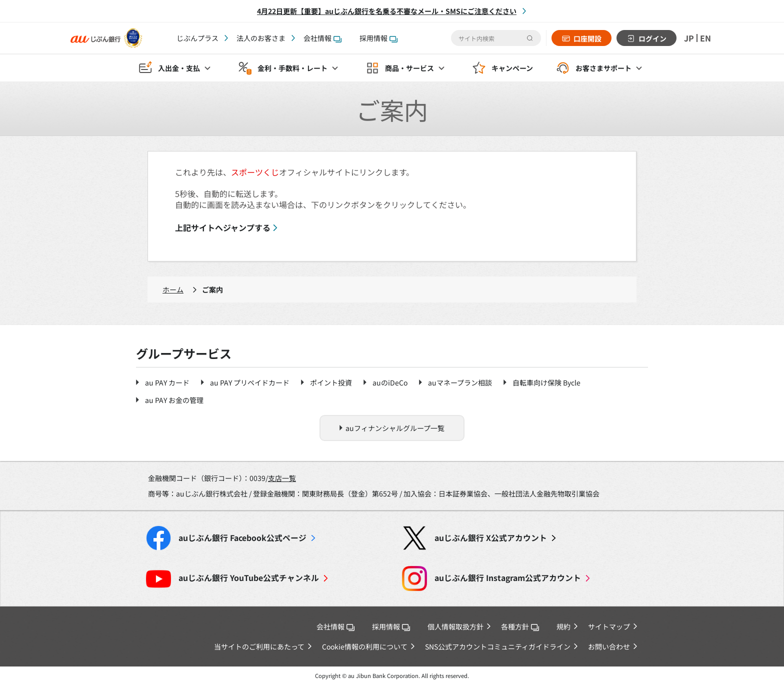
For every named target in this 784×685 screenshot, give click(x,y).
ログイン (652, 38)
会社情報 (322, 38)
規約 (563, 626)
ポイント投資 (331, 382)
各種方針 (520, 626)
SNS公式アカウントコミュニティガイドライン (498, 646)
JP (689, 38)
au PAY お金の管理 (174, 400)
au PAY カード (167, 382)
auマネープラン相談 (460, 382)
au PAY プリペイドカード (250, 382)
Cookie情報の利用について (365, 646)
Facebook (242, 538)
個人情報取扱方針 (455, 626)
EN (705, 38)
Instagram (508, 578)
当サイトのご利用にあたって (259, 646)
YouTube (249, 578)
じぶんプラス (197, 38)
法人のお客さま (261, 38)
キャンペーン (512, 68)
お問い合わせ (609, 646)
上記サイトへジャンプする (223, 227)
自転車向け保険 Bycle (546, 382)
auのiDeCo (390, 382)
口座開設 (587, 38)
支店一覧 (282, 478)
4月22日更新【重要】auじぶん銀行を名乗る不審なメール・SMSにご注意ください (387, 11)
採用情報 (378, 38)
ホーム (173, 289)
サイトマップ (609, 626)
